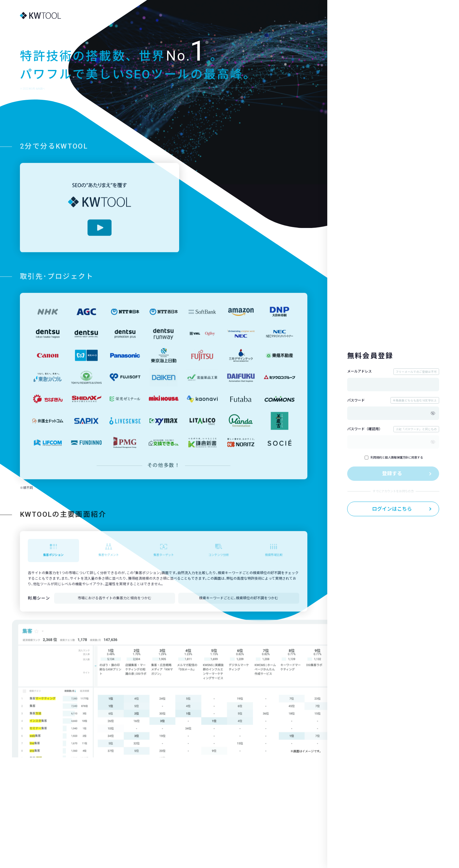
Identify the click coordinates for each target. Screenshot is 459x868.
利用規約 (376, 458)
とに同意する (394, 458)
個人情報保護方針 (397, 458)
